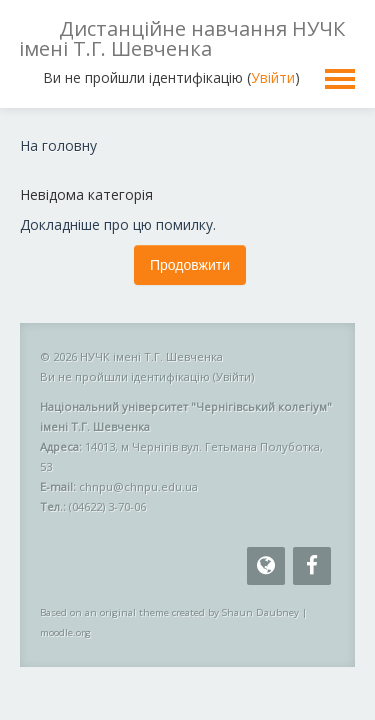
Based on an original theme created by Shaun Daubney (169, 612)
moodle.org (65, 632)
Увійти (273, 77)
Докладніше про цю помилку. (118, 224)
